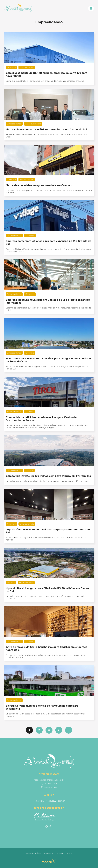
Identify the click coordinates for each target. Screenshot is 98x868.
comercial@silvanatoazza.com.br (49, 801)
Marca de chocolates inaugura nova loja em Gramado (39, 185)
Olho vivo (11, 67)
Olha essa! (30, 235)
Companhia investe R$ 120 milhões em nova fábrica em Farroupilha (48, 476)
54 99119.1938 (49, 787)
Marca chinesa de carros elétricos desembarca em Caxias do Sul (46, 129)
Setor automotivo (33, 124)
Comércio (11, 180)
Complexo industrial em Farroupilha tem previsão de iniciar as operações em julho (45, 81)
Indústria (29, 470)
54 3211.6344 (49, 783)
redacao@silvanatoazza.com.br (49, 780)
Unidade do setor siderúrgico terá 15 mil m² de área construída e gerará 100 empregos (47, 481)
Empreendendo (27, 67)
